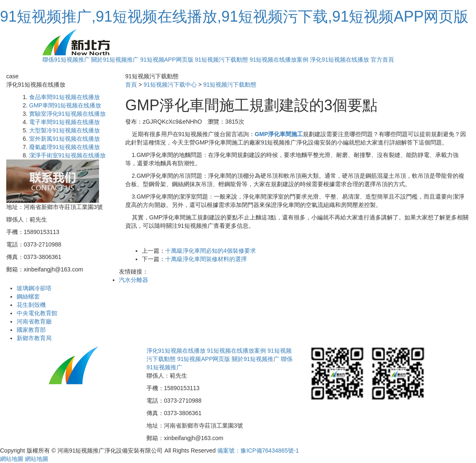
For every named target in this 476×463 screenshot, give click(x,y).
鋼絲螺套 (28, 296)
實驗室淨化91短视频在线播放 (67, 114)
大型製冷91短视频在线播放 (64, 130)
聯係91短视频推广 (66, 60)
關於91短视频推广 (115, 60)
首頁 (131, 85)
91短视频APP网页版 (167, 60)
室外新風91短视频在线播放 (64, 139)
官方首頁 (382, 60)
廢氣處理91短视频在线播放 (64, 147)
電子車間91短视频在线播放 (64, 122)
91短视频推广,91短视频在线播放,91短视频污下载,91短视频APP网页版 (234, 16)
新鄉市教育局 (34, 338)
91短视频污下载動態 (221, 60)
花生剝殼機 (31, 305)
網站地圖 (12, 459)
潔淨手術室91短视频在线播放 (67, 155)
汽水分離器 (134, 280)
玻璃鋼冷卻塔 (34, 288)
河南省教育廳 (34, 321)
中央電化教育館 (37, 313)
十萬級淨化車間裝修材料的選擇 (206, 259)
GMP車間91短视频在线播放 (65, 105)
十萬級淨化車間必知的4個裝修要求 (211, 251)
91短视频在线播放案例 (279, 60)
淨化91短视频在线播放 (340, 60)
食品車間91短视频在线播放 (64, 97)
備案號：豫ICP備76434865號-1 (258, 451)
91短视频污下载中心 (170, 85)
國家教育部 (31, 330)
